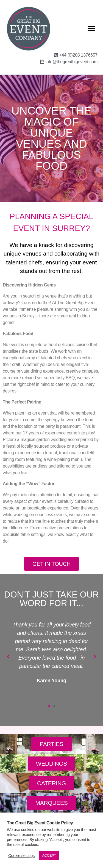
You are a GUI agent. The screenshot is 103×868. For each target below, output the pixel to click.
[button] (91, 29)
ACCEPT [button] (49, 855)
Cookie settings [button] (21, 856)
